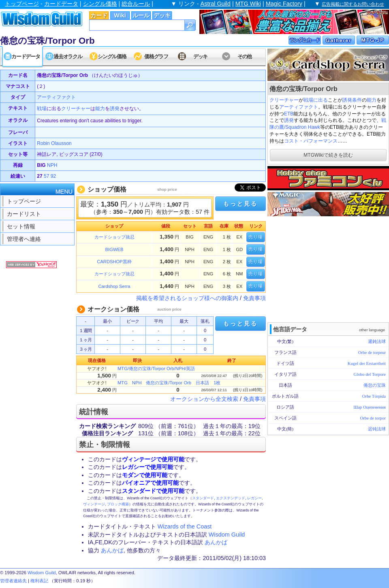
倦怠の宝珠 (375, 385)
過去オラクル (68, 56)
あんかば (216, 542)
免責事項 (254, 298)
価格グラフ (156, 56)
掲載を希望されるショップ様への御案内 (187, 298)
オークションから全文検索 (204, 399)
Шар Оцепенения (370, 407)
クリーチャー (284, 100)
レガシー (254, 498)
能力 (372, 100)
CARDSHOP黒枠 (114, 262)
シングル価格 (100, 4)
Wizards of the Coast (185, 526)
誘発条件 (352, 100)
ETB (289, 114)
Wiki (120, 15)
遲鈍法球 (377, 341)
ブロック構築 (118, 504)
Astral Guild (216, 4)
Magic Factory (284, 4)
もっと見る (240, 204)
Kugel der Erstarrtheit (367, 363)
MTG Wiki (248, 4)
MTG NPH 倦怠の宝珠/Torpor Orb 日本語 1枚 (169, 383)
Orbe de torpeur (372, 352)
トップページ (22, 4)
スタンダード (203, 498)
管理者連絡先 (13, 581)
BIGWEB (114, 249)
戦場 (42, 109)
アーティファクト (299, 107)
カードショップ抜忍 (114, 237)
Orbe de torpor (373, 418)
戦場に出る (316, 100)
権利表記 (39, 581)
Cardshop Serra (114, 286)
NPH (52, 165)
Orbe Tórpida (374, 396)
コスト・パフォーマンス (311, 141)
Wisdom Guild (227, 535)
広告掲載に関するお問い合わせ (353, 4)
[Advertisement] (328, 268)
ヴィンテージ (94, 504)
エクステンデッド (231, 498)
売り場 (256, 237)
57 (46, 176)
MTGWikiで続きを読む (328, 155)
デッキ (162, 15)
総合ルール (136, 4)
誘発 (289, 120)
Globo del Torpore (370, 374)
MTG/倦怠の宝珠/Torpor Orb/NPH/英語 (156, 369)
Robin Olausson (54, 143)
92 (53, 176)
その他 (245, 56)
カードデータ (61, 4)
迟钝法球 (377, 429)
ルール (141, 15)
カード (99, 15)
